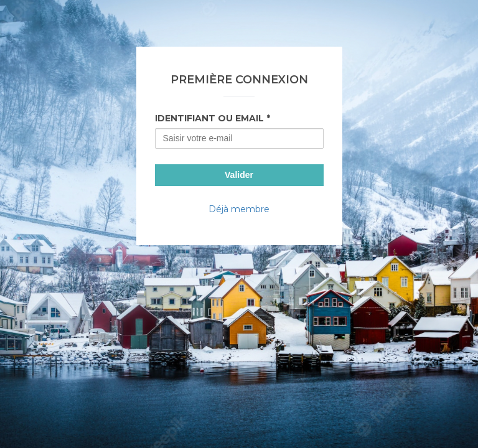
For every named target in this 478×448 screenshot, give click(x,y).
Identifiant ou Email (209, 118)
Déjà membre (239, 209)
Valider (239, 175)
